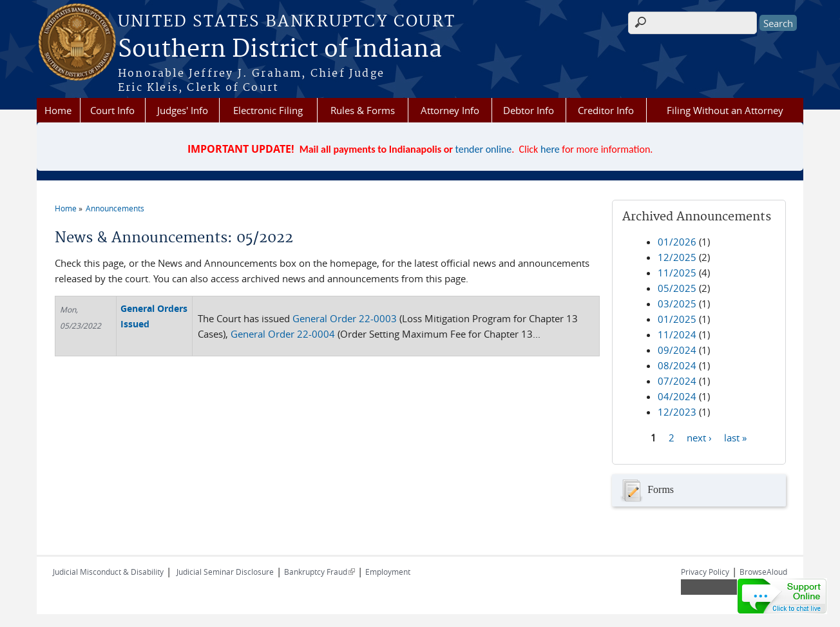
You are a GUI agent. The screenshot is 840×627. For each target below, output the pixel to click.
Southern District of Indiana (280, 50)
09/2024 (677, 350)
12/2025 (677, 257)
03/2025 (677, 304)
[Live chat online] (782, 596)
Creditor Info (606, 110)
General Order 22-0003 (345, 318)
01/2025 (677, 319)
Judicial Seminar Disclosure (225, 572)
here (550, 149)
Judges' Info (183, 110)
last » (735, 437)
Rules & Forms (363, 110)
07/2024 (677, 381)
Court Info (112, 110)
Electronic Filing (268, 110)
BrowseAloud (763, 572)
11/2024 (677, 334)
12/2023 (677, 412)
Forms (646, 490)
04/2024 (677, 396)
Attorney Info (450, 110)
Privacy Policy (705, 572)
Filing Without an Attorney (725, 110)
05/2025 (677, 288)
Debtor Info (529, 110)
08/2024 (677, 365)
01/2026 (677, 242)
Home (58, 110)
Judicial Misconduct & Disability (108, 572)
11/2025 (677, 273)
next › (699, 437)
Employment (388, 572)
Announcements (115, 208)
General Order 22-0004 (283, 334)
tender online (484, 149)
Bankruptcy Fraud (320, 572)
